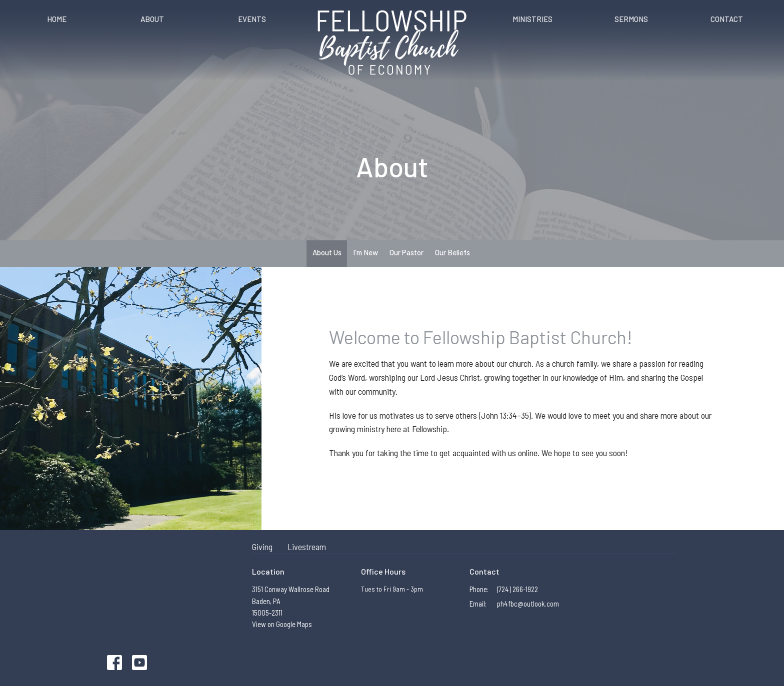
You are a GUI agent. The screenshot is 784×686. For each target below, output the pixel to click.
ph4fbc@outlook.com (528, 604)
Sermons (631, 19)
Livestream (307, 547)
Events (252, 19)
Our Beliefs (452, 252)
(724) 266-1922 (517, 589)
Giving (262, 547)
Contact (727, 19)
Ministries (532, 19)
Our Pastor (406, 252)
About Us (327, 252)
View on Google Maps (282, 624)
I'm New (365, 252)
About (152, 19)
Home (57, 19)
